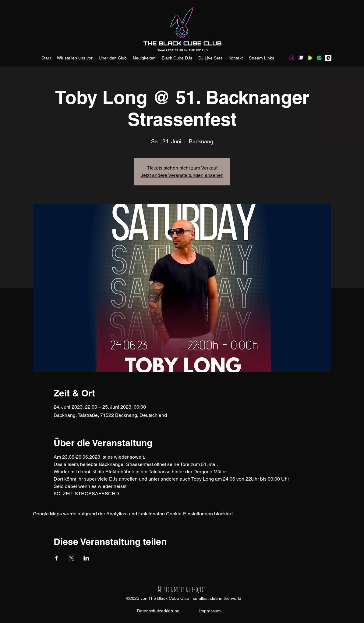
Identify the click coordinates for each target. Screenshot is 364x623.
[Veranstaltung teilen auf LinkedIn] (86, 558)
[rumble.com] (310, 58)
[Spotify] (319, 58)
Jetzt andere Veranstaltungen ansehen (182, 175)
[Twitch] (301, 58)
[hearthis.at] (328, 58)
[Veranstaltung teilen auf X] (71, 558)
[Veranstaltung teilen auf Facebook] (57, 558)
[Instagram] (292, 58)
